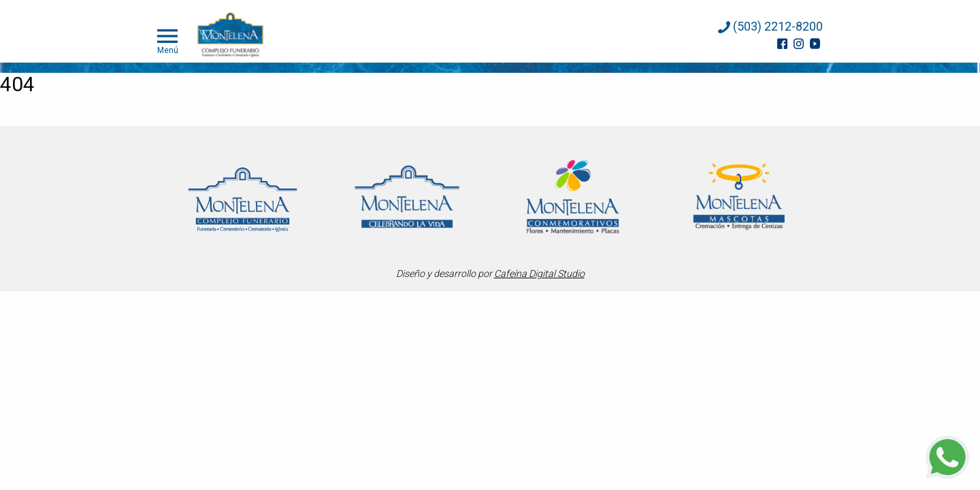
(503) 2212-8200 (770, 26)
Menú (168, 40)
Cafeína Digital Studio (539, 274)
